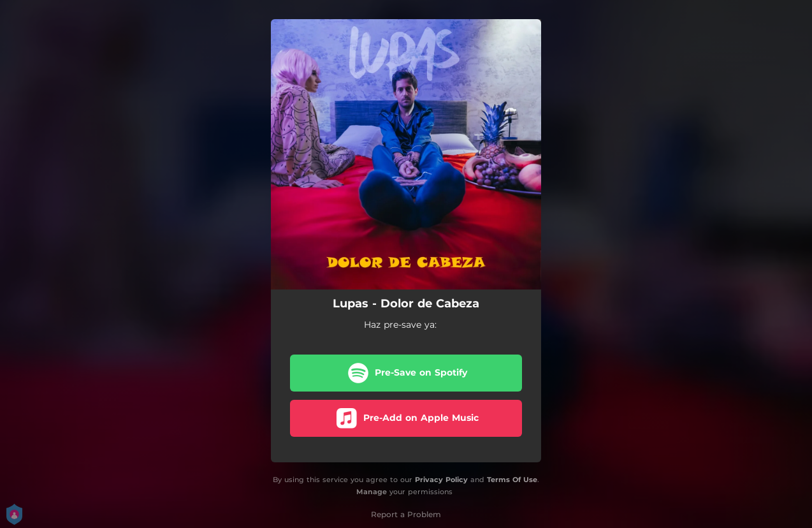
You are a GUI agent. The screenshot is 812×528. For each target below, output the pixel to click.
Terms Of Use (512, 480)
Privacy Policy (441, 480)
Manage (372, 492)
